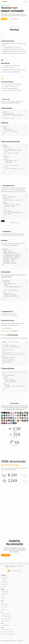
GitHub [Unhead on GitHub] (8, 566)
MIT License (20, 641)
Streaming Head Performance (8, 632)
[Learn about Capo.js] (5, 331)
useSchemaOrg (5, 593)
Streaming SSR (6, 70)
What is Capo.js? (5, 331)
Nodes (3, 596)
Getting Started (5, 577)
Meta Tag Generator (6, 614)
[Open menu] (27, 2)
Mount (3, 221)
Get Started (4, 19)
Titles (3, 602)
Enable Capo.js (8, 328)
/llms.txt (7, 568)
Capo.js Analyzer (5, 621)
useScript (4, 587)
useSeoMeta (4, 582)
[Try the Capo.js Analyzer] (14, 331)
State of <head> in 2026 (7, 630)
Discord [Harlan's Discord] (14, 566)
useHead (3, 580)
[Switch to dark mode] (24, 2)
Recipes (3, 598)
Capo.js (9, 72)
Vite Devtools (10, 88)
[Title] (4, 2)
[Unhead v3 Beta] (5, 5)
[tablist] (14, 342)
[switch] (2, 328)
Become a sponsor (6, 555)
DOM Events (4, 607)
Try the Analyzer (14, 331)
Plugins (3, 609)
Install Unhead (13, 19)
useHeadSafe (4, 584)
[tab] (4, 342)
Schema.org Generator (6, 618)
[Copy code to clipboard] (26, 112)
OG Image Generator (6, 616)
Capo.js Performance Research (8, 634)
